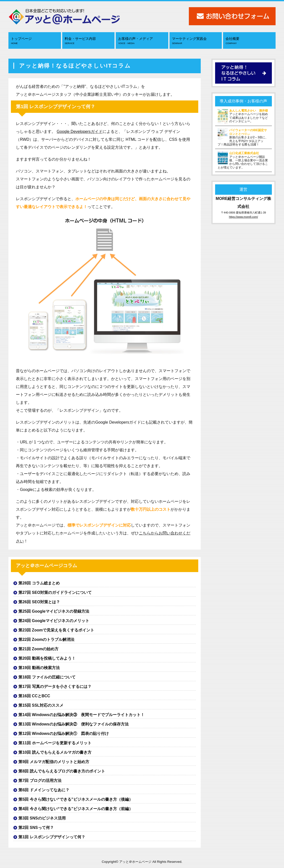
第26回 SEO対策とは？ (39, 602)
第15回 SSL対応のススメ (41, 705)
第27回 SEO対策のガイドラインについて (55, 592)
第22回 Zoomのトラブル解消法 (46, 639)
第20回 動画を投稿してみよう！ (47, 658)
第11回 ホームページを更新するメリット (55, 743)
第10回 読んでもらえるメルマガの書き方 (55, 752)
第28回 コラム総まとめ (39, 583)
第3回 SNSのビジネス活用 (42, 818)
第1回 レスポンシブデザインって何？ (52, 837)
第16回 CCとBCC (34, 696)
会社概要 (250, 41)
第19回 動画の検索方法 (39, 668)
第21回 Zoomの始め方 (38, 649)
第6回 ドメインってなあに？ (44, 790)
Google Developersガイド (80, 132)
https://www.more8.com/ (243, 217)
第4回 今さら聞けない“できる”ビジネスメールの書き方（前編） (75, 809)
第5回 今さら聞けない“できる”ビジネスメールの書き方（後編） (75, 799)
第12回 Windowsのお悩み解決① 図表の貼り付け (63, 734)
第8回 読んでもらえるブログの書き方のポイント (62, 771)
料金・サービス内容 (89, 41)
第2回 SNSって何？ (36, 828)
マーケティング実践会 (196, 41)
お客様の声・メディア (142, 41)
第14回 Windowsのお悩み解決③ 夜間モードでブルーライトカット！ (81, 715)
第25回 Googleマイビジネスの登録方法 (54, 611)
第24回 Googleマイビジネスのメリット (54, 621)
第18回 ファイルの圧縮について (47, 677)
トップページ (35, 41)
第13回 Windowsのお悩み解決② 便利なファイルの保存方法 (73, 724)
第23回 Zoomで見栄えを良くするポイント (56, 630)
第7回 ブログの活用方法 (40, 781)
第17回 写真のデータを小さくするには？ (55, 687)
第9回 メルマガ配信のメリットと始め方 (54, 762)
